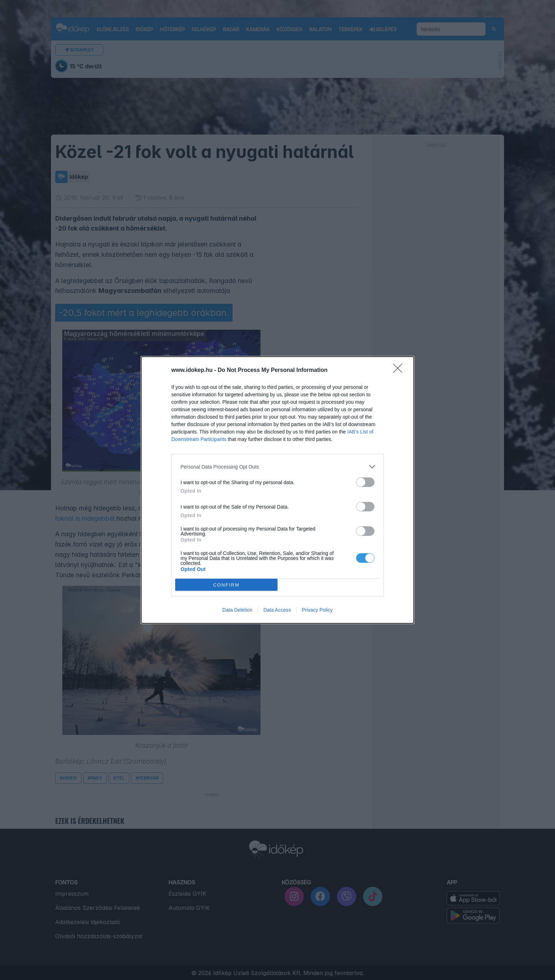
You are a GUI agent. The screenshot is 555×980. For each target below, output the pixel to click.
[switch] (365, 482)
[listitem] (277, 467)
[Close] (400, 370)
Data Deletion (237, 610)
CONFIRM (226, 585)
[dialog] (277, 490)
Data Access (277, 610)
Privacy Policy (317, 610)
